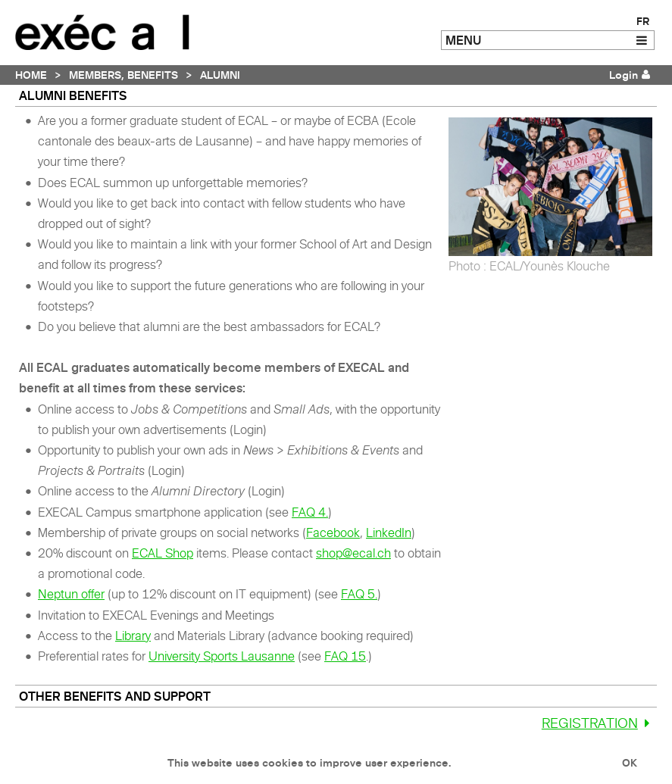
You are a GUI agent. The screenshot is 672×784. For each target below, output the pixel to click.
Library (133, 636)
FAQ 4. (310, 512)
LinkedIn (389, 533)
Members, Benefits (123, 75)
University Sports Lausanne (222, 656)
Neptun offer (71, 594)
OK (630, 763)
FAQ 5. (359, 594)
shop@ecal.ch (353, 553)
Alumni (220, 75)
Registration (599, 723)
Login (624, 75)
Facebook (333, 533)
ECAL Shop (163, 553)
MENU (463, 40)
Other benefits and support (115, 696)
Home (31, 75)
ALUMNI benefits (73, 95)
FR (643, 21)
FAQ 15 (345, 656)
